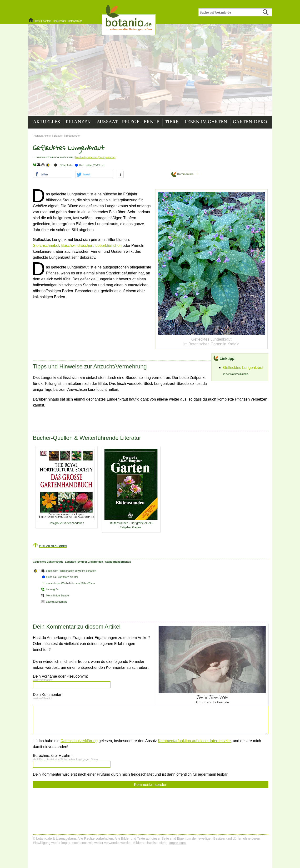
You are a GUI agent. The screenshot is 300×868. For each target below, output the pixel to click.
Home (37, 21)
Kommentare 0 (185, 174)
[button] (52, 174)
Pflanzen (78, 122)
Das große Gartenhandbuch (66, 523)
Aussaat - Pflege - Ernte (128, 122)
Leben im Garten (206, 122)
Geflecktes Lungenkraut (243, 368)
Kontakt (47, 21)
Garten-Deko (250, 122)
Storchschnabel (46, 246)
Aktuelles (47, 122)
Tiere (172, 122)
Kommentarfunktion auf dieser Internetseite (194, 741)
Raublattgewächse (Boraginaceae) (95, 157)
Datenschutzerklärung (79, 741)
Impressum (60, 21)
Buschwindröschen (77, 246)
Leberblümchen (108, 246)
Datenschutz (75, 21)
